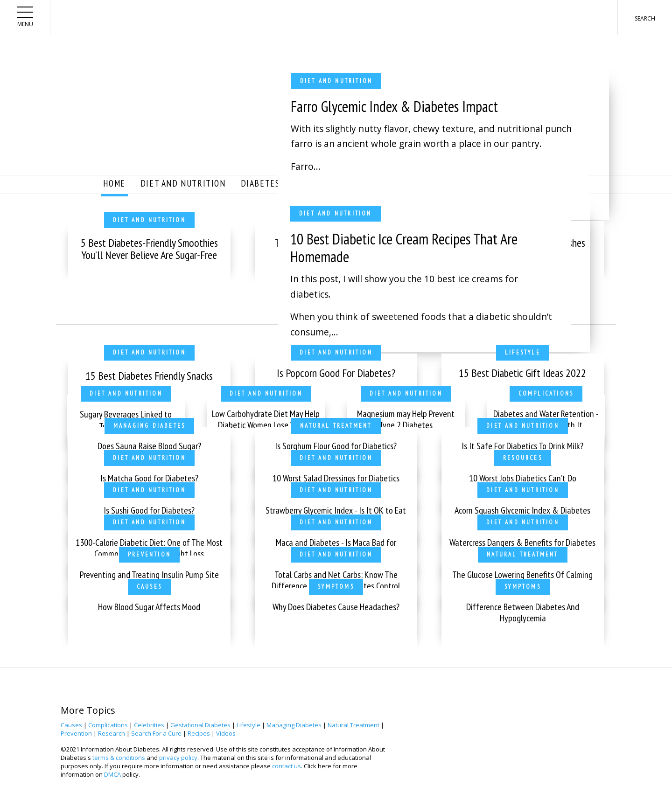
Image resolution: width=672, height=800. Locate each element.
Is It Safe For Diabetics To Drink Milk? (522, 446)
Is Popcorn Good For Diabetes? (336, 373)
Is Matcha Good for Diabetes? (149, 478)
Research (112, 733)
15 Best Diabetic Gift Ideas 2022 (522, 373)
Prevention (76, 733)
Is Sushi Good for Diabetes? (149, 510)
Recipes (199, 733)
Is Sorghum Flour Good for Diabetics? (336, 446)
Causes (71, 725)
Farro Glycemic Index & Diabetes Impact (394, 106)
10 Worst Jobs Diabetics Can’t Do (523, 478)
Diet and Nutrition (183, 183)
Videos (226, 733)
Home (114, 183)
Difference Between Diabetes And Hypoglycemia (523, 612)
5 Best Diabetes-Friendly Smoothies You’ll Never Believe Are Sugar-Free (149, 249)
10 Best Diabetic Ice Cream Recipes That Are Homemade (404, 248)
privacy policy (178, 758)
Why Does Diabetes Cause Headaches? (336, 607)
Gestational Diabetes (200, 725)
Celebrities (149, 725)
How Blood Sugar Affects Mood (149, 607)
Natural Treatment (353, 725)
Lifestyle (248, 725)
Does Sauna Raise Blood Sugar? (149, 446)
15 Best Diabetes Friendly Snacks (149, 376)
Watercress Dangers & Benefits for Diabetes (522, 543)
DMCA (112, 774)
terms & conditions (119, 758)
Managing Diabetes (294, 725)
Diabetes (260, 183)
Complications (108, 725)
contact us (287, 766)
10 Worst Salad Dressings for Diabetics (336, 478)
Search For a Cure (156, 733)
